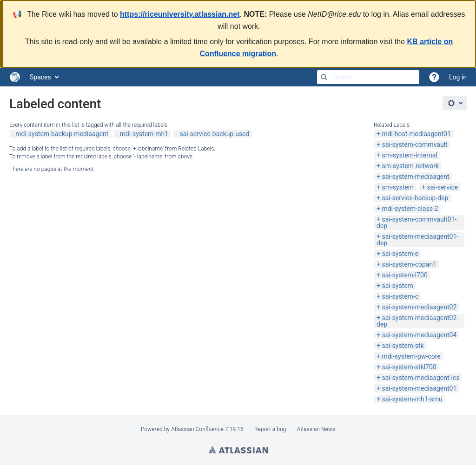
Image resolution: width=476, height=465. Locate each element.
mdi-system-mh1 (144, 134)
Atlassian (238, 450)
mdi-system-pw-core (411, 356)
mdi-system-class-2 (410, 209)
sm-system (398, 187)
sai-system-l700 (404, 275)
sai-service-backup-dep (415, 198)
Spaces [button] (40, 77)
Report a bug (270, 429)
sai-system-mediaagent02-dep (417, 321)
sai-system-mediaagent (415, 177)
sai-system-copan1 (409, 264)
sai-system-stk (403, 346)
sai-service (443, 187)
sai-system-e (400, 254)
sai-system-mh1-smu (412, 399)
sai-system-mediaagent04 (419, 335)
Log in (458, 77)
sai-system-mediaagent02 (419, 307)
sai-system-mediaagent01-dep (417, 240)
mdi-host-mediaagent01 (416, 134)
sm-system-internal (409, 155)
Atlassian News (316, 429)
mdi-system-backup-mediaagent (62, 134)
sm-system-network (410, 166)
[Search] (324, 77)
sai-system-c (400, 296)
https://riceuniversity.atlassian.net (180, 14)
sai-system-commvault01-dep (416, 223)
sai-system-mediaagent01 (419, 388)
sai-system (397, 286)
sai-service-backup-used (214, 134)
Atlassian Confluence (197, 429)
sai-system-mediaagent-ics (420, 378)
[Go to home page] (15, 77)
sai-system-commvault (414, 144)
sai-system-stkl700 (409, 367)
